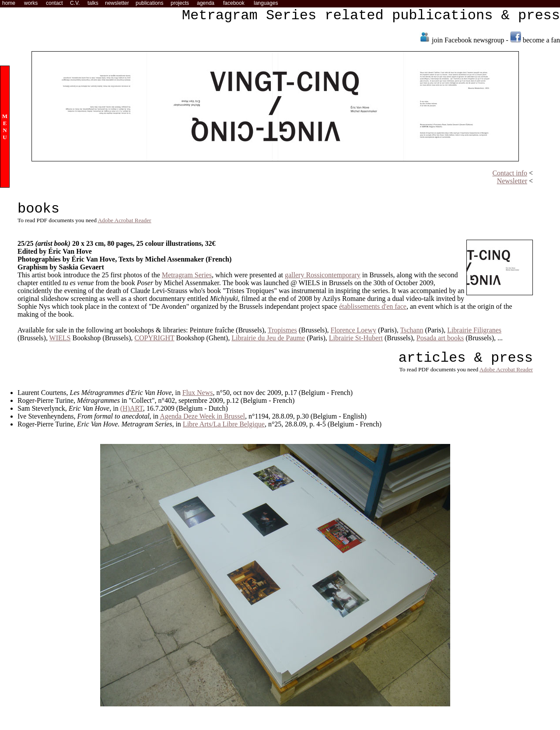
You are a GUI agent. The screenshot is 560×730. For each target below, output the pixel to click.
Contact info (510, 173)
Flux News (198, 393)
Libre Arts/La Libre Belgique (224, 424)
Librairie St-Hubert (356, 338)
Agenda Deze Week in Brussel (202, 416)
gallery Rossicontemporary (323, 275)
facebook (234, 3)
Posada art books (440, 338)
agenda (206, 3)
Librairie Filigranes (474, 330)
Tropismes (282, 330)
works (31, 3)
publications (149, 3)
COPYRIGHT (154, 338)
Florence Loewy (353, 330)
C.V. (75, 3)
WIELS (60, 338)
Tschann (411, 330)
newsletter (117, 3)
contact (54, 3)
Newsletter (512, 181)
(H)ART (132, 408)
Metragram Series (187, 275)
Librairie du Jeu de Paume (268, 338)
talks (93, 3)
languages (266, 3)
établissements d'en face (373, 306)
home (9, 3)
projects (180, 3)
